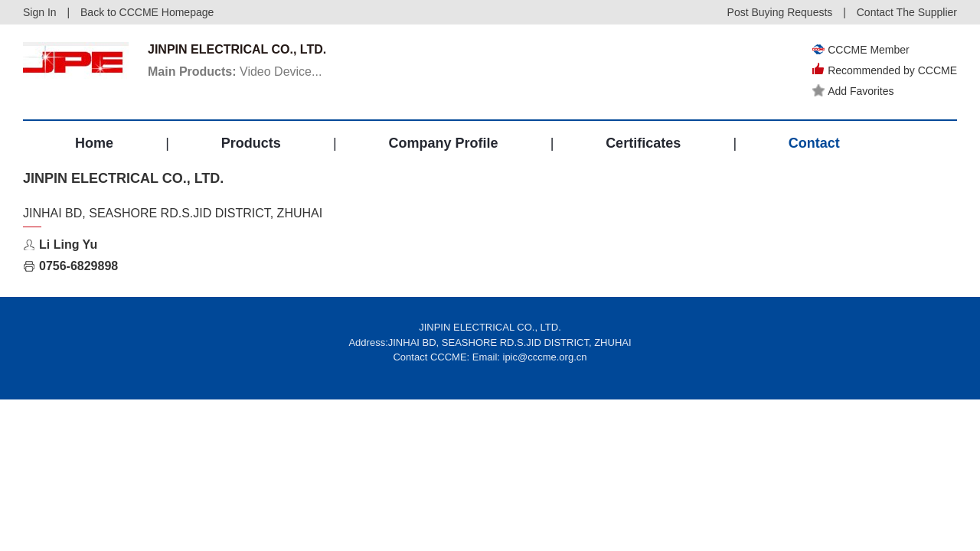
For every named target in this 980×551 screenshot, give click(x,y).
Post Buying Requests (780, 12)
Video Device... (235, 72)
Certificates (643, 143)
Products (251, 143)
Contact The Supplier (907, 12)
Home (94, 143)
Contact (814, 143)
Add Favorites (853, 91)
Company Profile (443, 143)
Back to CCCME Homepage (147, 12)
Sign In (40, 12)
